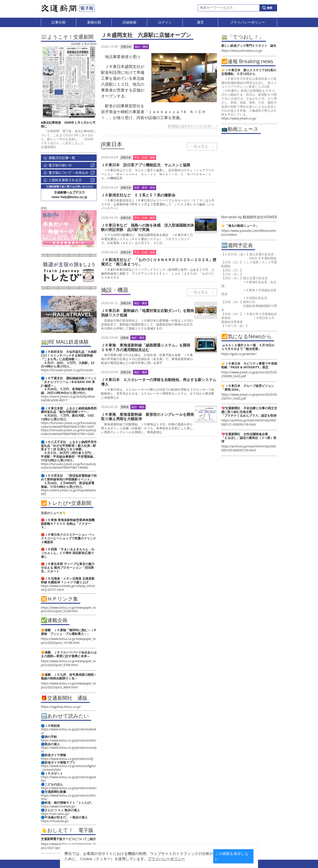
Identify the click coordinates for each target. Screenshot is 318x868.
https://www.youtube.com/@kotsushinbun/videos (249, 233)
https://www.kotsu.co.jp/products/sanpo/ (69, 749)
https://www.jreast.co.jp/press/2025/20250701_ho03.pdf (249, 396)
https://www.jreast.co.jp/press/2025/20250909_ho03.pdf (249, 374)
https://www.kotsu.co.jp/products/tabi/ (69, 740)
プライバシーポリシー (152, 859)
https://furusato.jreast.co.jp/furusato (67, 370)
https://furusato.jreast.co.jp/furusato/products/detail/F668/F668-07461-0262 (68, 432)
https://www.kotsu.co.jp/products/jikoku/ (69, 731)
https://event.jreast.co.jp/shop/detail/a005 (68, 492)
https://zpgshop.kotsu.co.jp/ (61, 707)
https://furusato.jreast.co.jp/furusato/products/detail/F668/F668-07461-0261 (68, 425)
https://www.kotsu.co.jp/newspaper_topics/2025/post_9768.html (68, 663)
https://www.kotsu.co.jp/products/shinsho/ (68, 797)
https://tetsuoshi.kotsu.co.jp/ (242, 51)
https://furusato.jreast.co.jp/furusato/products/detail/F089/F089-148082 (68, 466)
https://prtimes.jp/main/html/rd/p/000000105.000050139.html (249, 448)
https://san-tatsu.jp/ (55, 814)
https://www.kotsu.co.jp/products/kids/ (69, 788)
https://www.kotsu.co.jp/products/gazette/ (69, 779)
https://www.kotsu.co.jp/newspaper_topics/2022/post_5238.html (68, 609)
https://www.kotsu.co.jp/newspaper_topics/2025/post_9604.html (68, 685)
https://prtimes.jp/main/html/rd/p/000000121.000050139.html (249, 422)
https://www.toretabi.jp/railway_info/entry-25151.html (68, 588)
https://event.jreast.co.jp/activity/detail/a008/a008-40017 (68, 398)
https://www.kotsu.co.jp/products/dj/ (67, 759)
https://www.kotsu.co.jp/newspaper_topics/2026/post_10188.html (68, 641)
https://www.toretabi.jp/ (58, 806)
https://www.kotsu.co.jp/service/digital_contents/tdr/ (68, 768)
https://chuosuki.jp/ (55, 821)
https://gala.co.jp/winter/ (239, 354)
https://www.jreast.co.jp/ (239, 118)
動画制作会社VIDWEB (260, 217)
